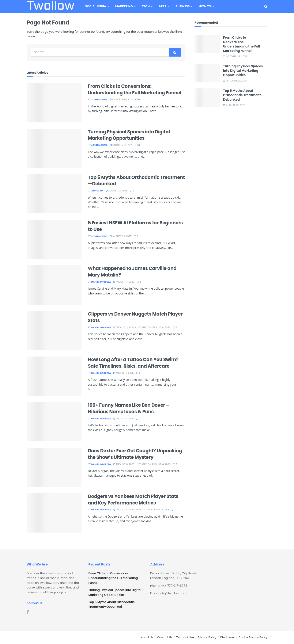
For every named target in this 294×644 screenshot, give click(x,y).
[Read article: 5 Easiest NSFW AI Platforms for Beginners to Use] (54, 239)
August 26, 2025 (121, 236)
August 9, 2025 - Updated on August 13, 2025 (141, 510)
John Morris (99, 99)
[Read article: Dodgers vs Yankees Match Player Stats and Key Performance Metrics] (54, 513)
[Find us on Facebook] (28, 612)
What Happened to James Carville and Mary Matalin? (132, 272)
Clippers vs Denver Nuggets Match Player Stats (135, 317)
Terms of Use (185, 637)
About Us (147, 637)
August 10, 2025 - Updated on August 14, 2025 (142, 464)
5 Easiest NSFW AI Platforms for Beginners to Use (135, 226)
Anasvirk (97, 191)
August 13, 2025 (124, 282)
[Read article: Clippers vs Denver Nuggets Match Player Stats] (54, 331)
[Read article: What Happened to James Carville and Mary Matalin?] (54, 285)
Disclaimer (228, 637)
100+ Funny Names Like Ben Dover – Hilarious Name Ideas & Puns (128, 408)
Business (183, 6)
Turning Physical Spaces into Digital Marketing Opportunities (129, 135)
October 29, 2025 (122, 99)
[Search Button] (266, 6)
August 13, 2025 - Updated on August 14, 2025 (142, 327)
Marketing (124, 6)
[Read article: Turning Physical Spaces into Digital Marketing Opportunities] (54, 148)
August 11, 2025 (123, 373)
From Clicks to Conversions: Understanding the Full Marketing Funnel (135, 89)
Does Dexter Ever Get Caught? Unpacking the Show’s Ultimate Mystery (135, 454)
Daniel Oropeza (101, 282)
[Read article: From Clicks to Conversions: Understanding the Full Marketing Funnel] (54, 103)
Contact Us (165, 637)
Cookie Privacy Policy (253, 637)
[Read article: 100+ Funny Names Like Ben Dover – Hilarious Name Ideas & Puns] (54, 422)
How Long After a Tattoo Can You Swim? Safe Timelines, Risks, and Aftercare (133, 363)
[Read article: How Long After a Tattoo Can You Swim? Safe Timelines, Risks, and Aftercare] (54, 376)
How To (205, 6)
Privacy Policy (207, 637)
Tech (146, 6)
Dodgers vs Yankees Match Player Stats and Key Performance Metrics (133, 500)
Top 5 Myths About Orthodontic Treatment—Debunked (136, 181)
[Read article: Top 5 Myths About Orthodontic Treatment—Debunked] (54, 194)
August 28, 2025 (116, 191)
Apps (163, 6)
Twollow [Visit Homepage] (50, 7)
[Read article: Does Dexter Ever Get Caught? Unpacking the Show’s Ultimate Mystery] (54, 467)
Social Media (96, 6)
